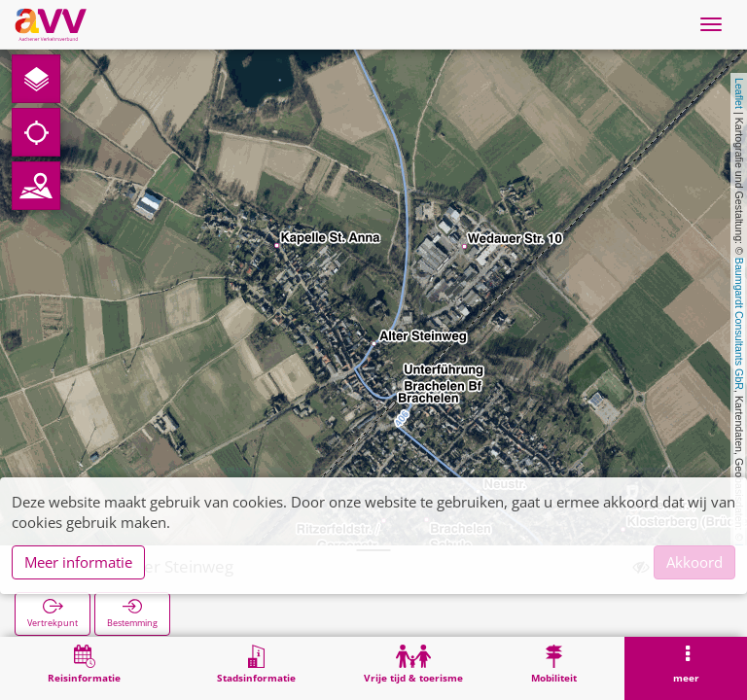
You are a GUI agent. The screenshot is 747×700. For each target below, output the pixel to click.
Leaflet (739, 93)
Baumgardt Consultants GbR (739, 324)
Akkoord (694, 562)
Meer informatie (78, 562)
